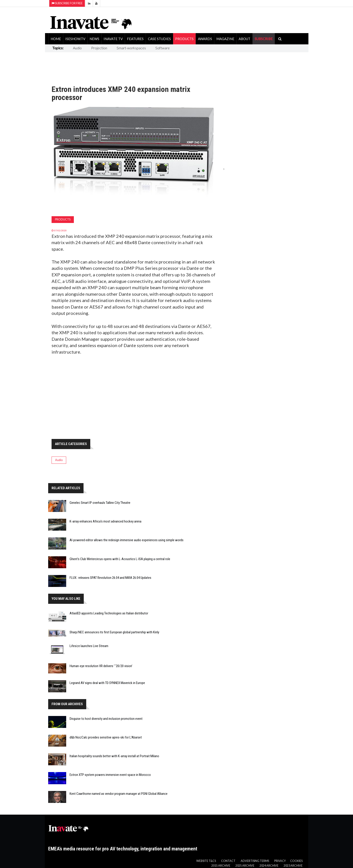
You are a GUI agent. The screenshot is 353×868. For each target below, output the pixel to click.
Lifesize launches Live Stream (89, 646)
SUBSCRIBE (264, 39)
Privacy (280, 861)
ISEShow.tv (75, 39)
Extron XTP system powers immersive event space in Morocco (110, 775)
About (244, 39)
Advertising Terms (255, 861)
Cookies (296, 861)
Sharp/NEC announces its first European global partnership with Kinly (114, 632)
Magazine (225, 39)
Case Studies (159, 39)
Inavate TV (113, 39)
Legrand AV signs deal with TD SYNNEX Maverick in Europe (107, 683)
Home (56, 39)
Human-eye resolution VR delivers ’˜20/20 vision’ (101, 666)
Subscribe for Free (67, 3)
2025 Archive (245, 866)
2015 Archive (221, 866)
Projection (99, 48)
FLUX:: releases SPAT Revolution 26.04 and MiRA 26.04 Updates (110, 578)
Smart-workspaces (131, 48)
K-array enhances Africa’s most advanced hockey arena (105, 521)
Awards (205, 39)
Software (163, 48)
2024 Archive (269, 866)
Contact (228, 861)
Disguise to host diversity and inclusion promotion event (106, 719)
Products (184, 39)
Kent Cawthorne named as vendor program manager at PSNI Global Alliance (119, 794)
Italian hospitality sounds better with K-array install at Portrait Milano (114, 756)
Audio (77, 48)
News (94, 39)
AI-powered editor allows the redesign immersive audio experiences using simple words (127, 540)
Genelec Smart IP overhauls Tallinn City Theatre (100, 503)
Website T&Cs (206, 861)
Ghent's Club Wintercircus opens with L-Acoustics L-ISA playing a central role (120, 559)
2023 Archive (293, 866)
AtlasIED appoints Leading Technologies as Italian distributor (109, 613)
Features (135, 39)
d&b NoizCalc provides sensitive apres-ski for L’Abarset (106, 737)
